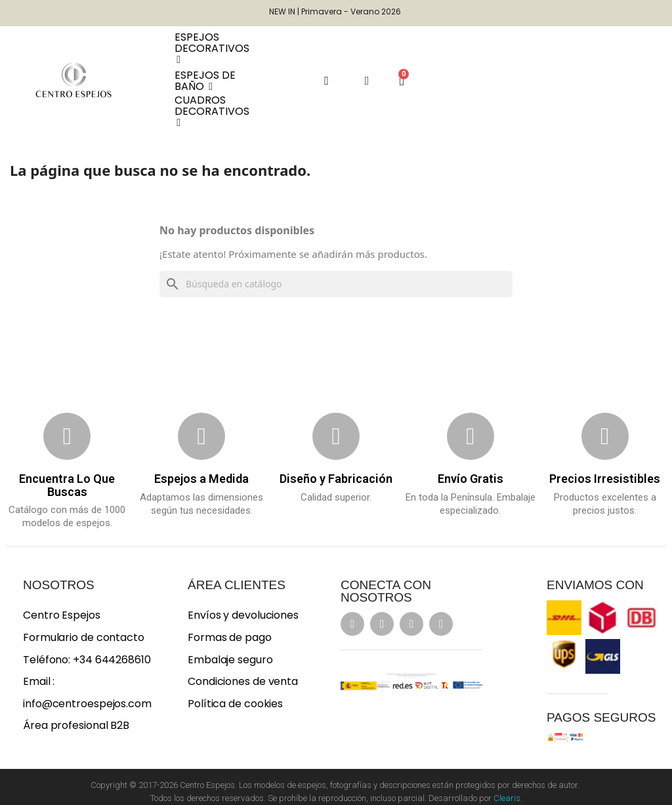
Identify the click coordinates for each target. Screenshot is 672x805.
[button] (326, 80)
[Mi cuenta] (367, 81)
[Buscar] (336, 284)
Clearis (507, 798)
